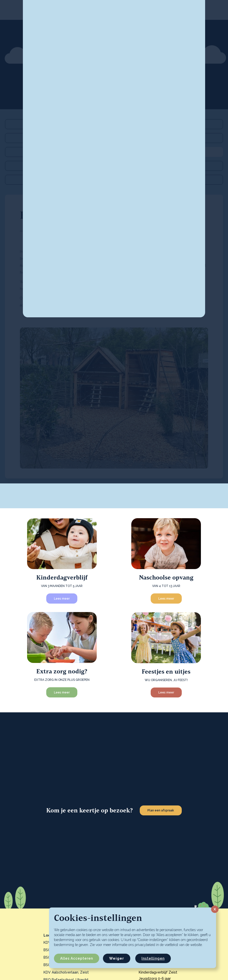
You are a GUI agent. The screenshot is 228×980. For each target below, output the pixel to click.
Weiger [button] (117, 958)
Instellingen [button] (153, 958)
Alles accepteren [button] (77, 958)
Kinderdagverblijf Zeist (158, 972)
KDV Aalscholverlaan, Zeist (66, 972)
